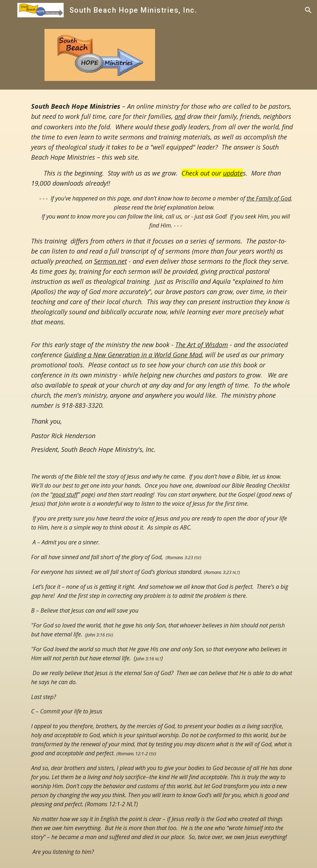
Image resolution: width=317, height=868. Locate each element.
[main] (159, 479)
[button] (9, 10)
